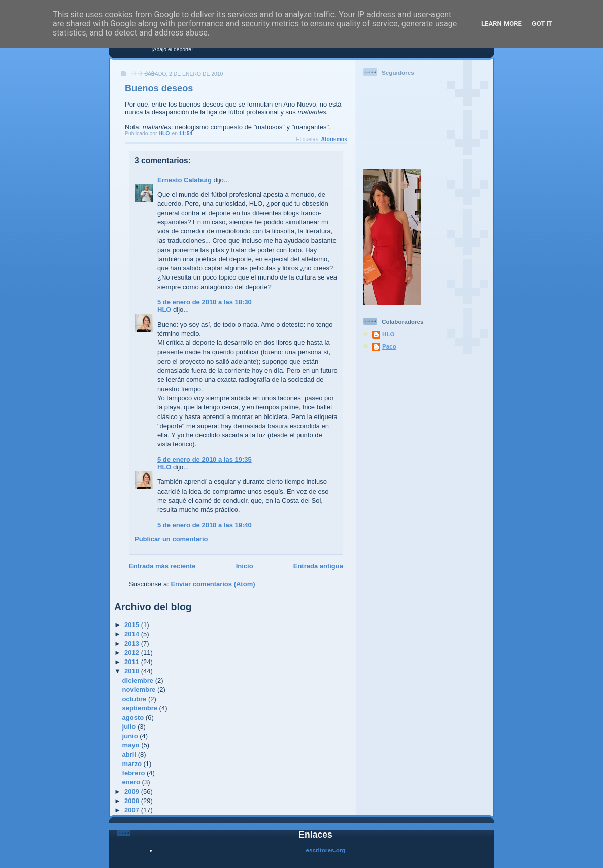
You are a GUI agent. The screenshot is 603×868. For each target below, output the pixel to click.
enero (132, 782)
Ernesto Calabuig (185, 180)
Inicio (245, 566)
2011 (133, 662)
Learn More (501, 24)
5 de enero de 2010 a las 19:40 (205, 525)
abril (130, 755)
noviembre (140, 690)
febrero (135, 773)
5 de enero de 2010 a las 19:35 (205, 459)
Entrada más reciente (162, 566)
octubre (135, 699)
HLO (164, 310)
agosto (134, 718)
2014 (133, 634)
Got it (542, 24)
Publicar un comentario (171, 539)
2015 (133, 625)
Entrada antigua (318, 566)
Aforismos (334, 139)
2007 (133, 810)
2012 (133, 653)
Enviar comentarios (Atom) (213, 584)
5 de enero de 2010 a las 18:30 (205, 302)
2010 (133, 671)
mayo (132, 745)
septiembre (141, 708)
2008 (133, 801)
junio (131, 736)
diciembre (139, 681)
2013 (133, 644)
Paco (389, 346)
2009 (133, 792)
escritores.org (326, 850)
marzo (133, 764)
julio (130, 727)
